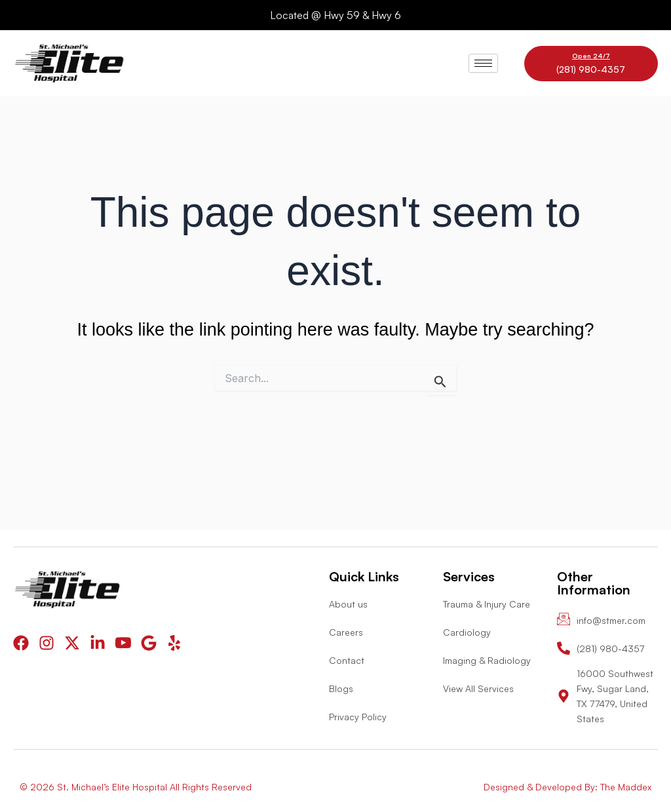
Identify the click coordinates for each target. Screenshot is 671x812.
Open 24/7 (591, 56)
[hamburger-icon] (483, 63)
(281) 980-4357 (591, 69)
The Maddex (626, 787)
